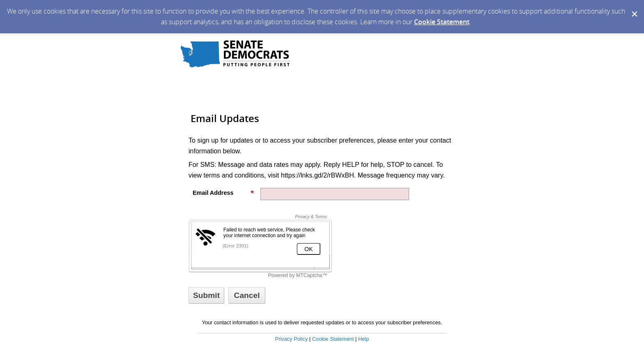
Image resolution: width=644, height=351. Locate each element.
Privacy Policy (292, 339)
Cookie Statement (442, 22)
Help (363, 339)
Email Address (223, 193)
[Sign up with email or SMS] (206, 296)
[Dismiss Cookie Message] (634, 8)
